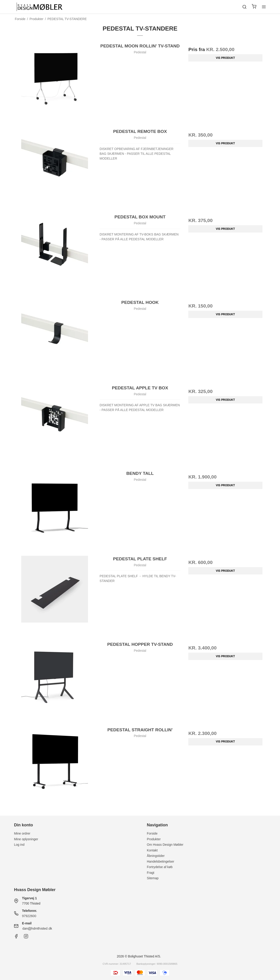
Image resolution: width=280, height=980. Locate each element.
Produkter (154, 839)
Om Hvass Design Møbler (165, 845)
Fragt (151, 873)
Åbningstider (156, 856)
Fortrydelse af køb (160, 867)
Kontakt (152, 850)
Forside (152, 833)
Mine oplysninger (26, 839)
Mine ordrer (22, 833)
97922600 (29, 916)
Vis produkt (226, 58)
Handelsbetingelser (161, 861)
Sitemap (153, 878)
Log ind (19, 845)
